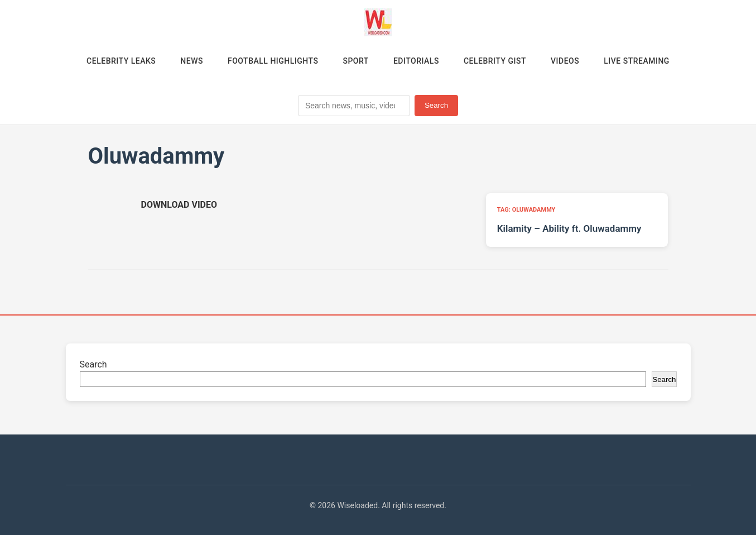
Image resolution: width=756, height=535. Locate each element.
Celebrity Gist (495, 61)
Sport (355, 61)
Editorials (416, 61)
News (192, 61)
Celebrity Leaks (121, 61)
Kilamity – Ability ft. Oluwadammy (569, 228)
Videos (565, 61)
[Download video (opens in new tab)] (179, 205)
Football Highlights (273, 61)
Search (436, 105)
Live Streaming (637, 61)
